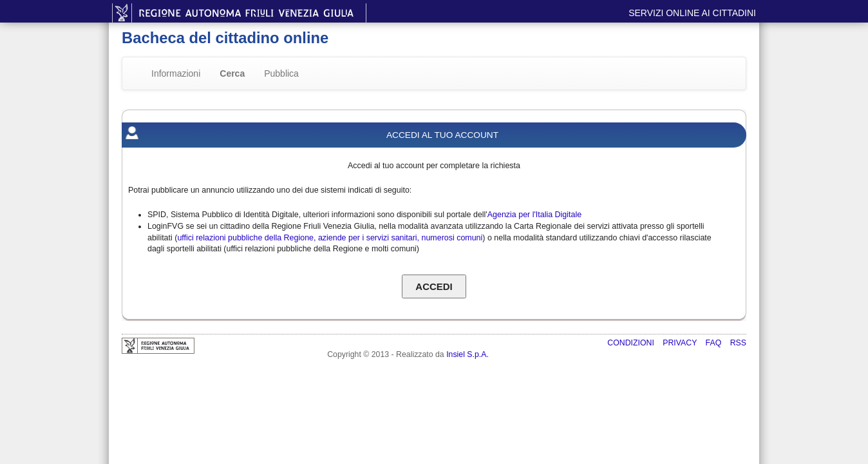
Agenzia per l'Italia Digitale (534, 215)
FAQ (715, 343)
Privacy (681, 343)
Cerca (232, 73)
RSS (738, 343)
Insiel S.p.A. (467, 354)
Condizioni (632, 343)
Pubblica (281, 73)
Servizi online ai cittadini (692, 13)
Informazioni (176, 73)
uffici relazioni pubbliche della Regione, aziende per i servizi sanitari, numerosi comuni (330, 238)
